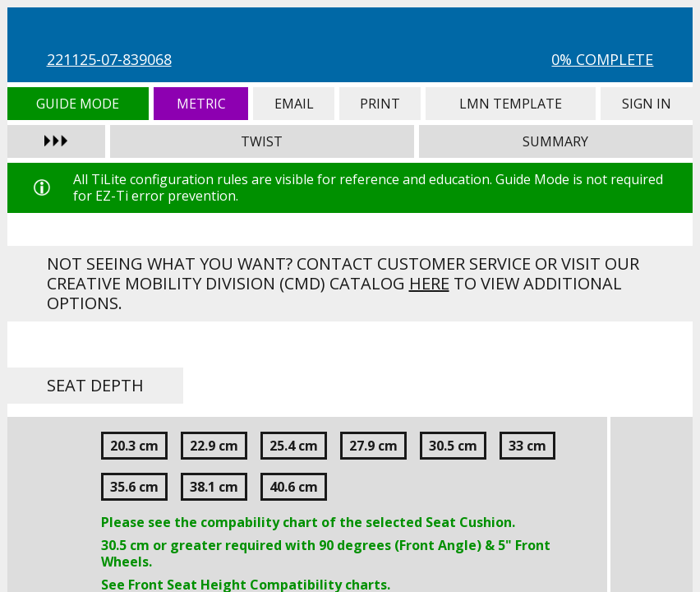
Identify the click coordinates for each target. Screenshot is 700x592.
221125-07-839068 (109, 59)
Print (380, 104)
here (429, 283)
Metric (201, 104)
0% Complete (602, 59)
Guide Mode (78, 104)
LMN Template (511, 104)
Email (293, 104)
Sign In (647, 104)
